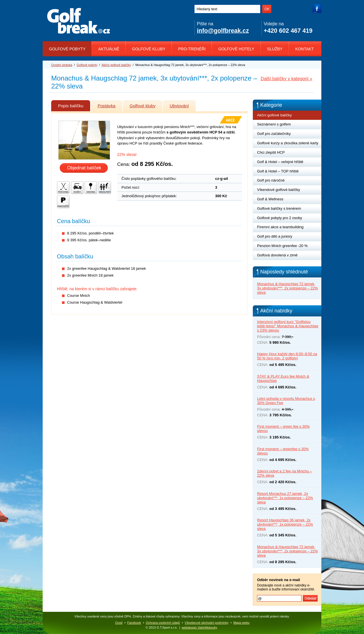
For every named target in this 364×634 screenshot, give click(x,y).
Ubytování (183, 104)
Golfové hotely (236, 49)
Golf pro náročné (271, 180)
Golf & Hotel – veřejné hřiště (280, 162)
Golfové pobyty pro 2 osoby (280, 218)
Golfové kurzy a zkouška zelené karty (288, 143)
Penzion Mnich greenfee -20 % (282, 246)
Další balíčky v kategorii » (287, 79)
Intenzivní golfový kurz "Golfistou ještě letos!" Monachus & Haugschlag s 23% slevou (288, 326)
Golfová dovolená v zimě (277, 255)
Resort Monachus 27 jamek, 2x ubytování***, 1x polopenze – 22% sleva (285, 498)
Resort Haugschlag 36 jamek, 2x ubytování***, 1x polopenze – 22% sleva (285, 524)
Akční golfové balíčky (116, 65)
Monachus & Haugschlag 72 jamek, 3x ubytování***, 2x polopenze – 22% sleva (288, 288)
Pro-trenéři (192, 49)
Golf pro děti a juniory (275, 236)
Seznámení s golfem (274, 124)
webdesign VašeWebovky (199, 627)
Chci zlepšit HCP (271, 152)
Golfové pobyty (67, 49)
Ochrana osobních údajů (163, 623)
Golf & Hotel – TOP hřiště (278, 171)
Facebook (134, 623)
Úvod (119, 623)
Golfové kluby (149, 49)
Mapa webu (241, 623)
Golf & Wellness (270, 199)
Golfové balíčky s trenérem (279, 208)
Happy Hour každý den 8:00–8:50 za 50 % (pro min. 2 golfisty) (287, 356)
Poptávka (110, 104)
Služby (275, 49)
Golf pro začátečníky (274, 134)
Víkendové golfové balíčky (279, 190)
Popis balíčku (74, 104)
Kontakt (304, 49)
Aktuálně (109, 49)
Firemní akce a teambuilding (280, 227)
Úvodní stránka (62, 65)
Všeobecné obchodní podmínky (206, 623)
